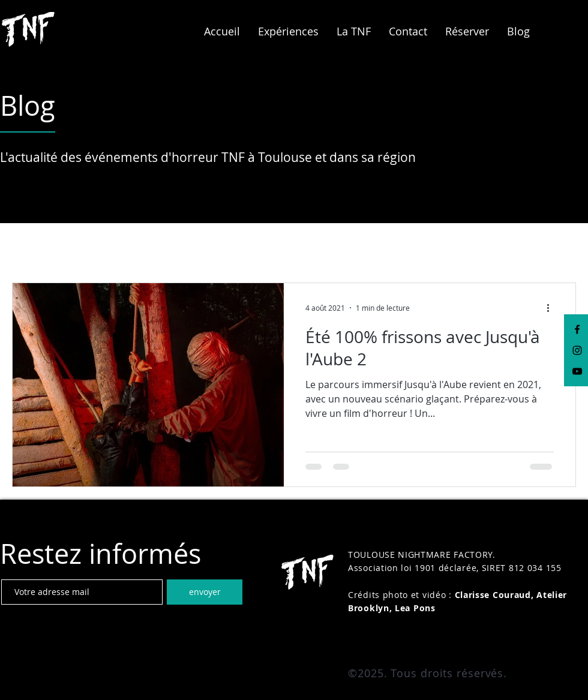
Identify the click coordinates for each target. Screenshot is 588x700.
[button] (288, 31)
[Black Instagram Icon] (577, 350)
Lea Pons (415, 608)
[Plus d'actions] (552, 308)
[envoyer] (205, 592)
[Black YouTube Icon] (577, 371)
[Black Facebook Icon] (577, 329)
